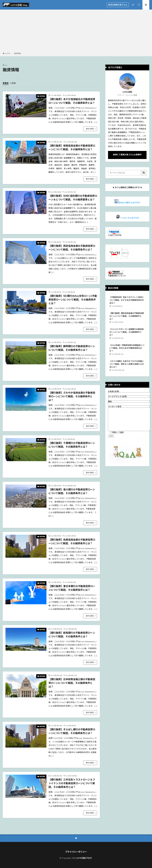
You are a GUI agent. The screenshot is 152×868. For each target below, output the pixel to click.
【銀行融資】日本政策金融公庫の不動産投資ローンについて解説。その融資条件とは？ (72, 683)
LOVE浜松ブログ (84, 858)
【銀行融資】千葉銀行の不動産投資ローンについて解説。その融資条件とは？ (72, 445)
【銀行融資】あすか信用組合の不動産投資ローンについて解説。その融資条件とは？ (72, 101)
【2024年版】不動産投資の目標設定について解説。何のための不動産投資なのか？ (127, 348)
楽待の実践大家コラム (118, 5)
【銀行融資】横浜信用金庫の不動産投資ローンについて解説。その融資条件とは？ (127, 316)
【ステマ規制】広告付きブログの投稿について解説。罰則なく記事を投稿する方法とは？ (127, 364)
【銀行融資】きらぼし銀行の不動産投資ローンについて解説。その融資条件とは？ (72, 731)
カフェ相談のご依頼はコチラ (127, 187)
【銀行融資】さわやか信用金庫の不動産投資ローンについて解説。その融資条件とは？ (72, 396)
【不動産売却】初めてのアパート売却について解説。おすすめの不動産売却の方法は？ (127, 300)
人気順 (13, 83)
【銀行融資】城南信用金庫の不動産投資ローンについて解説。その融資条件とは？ (72, 147)
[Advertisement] (76, 31)
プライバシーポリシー (76, 852)
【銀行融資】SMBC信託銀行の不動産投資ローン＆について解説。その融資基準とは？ (73, 198)
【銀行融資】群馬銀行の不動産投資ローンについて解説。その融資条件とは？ (72, 635)
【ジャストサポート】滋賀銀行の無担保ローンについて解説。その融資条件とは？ (127, 332)
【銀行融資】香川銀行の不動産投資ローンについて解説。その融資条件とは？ (72, 491)
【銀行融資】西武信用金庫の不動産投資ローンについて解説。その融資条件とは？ (72, 248)
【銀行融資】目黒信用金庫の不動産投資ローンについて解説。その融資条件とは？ (72, 541)
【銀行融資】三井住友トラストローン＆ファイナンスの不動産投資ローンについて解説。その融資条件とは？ (72, 783)
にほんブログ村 (115, 235)
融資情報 (17, 53)
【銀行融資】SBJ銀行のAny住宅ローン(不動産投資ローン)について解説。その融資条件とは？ (73, 300)
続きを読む (90, 129)
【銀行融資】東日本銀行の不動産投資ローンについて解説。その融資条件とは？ (72, 588)
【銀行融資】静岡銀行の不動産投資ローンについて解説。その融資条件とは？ (72, 348)
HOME (8, 53)
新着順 (6, 83)
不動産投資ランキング (117, 276)
